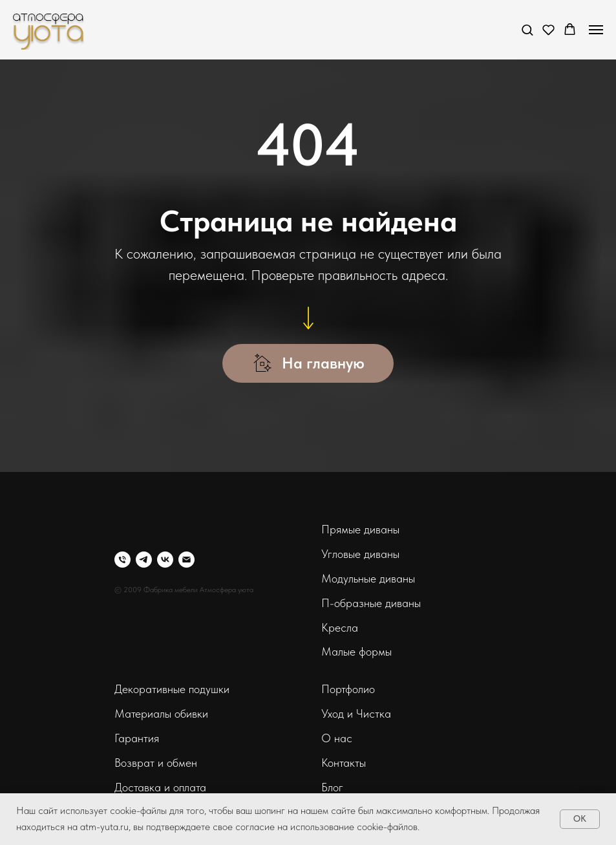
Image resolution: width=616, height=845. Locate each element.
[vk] (165, 560)
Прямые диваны (360, 529)
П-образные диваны (371, 603)
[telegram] (144, 560)
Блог (332, 787)
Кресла (340, 627)
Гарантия (137, 738)
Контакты (344, 763)
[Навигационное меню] (596, 30)
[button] (527, 29)
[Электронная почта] (186, 560)
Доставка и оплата (160, 787)
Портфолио (348, 689)
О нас (337, 738)
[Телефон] (122, 560)
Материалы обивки (161, 713)
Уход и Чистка (356, 713)
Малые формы (356, 651)
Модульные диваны (368, 578)
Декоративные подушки (172, 689)
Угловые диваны (360, 554)
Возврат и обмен (156, 763)
